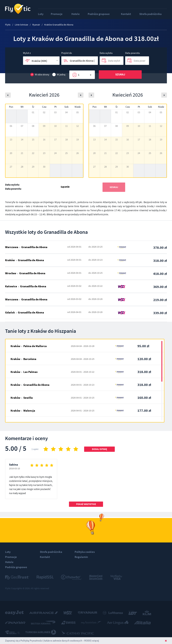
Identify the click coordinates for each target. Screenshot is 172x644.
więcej (96, 641)
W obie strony (40, 75)
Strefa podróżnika (150, 14)
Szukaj (120, 74)
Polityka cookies (85, 552)
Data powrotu (132, 53)
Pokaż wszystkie (86, 504)
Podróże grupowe (99, 14)
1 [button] (79, 75)
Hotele (76, 14)
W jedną (59, 75)
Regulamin (81, 557)
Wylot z (27, 53)
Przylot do (67, 53)
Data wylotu (106, 53)
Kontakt (126, 14)
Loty (41, 14)
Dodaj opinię (100, 449)
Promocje (57, 14)
